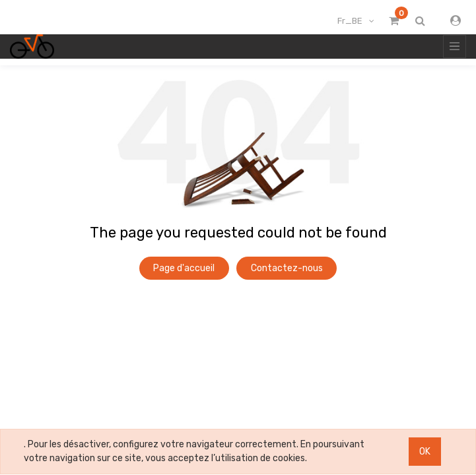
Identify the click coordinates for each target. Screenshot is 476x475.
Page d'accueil (184, 268)
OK (425, 452)
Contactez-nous (287, 268)
